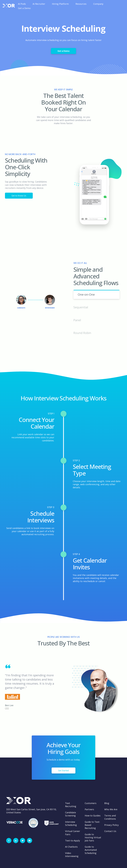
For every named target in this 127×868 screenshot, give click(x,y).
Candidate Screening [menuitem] (71, 814)
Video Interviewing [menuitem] (72, 855)
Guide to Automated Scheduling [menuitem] (91, 850)
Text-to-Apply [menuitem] (72, 841)
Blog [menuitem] (107, 803)
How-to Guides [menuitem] (93, 816)
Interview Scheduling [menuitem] (71, 823)
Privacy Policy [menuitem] (111, 825)
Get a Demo (24, 8)
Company (98, 4)
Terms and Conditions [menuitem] (110, 817)
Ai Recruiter (39, 4)
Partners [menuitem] (89, 809)
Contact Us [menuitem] (110, 831)
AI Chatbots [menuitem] (71, 847)
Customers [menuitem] (91, 803)
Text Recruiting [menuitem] (71, 805)
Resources (81, 4)
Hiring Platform (60, 4)
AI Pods (22, 4)
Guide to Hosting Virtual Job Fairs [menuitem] (93, 837)
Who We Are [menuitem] (111, 809)
